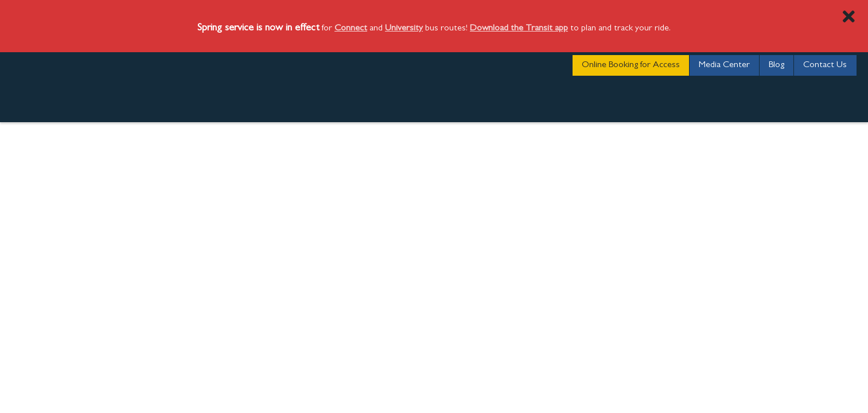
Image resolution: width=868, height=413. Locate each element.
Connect (351, 29)
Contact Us (825, 65)
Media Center (724, 65)
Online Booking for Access (631, 65)
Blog (776, 65)
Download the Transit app (519, 29)
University (404, 29)
